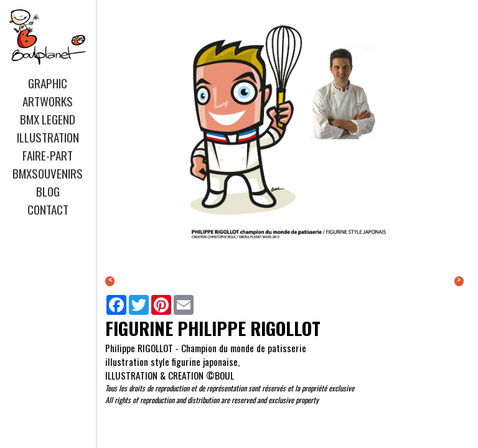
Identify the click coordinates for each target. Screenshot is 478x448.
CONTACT (48, 209)
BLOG (48, 191)
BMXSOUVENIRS (48, 173)
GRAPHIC (48, 83)
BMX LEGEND (48, 119)
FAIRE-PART (48, 155)
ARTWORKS (48, 101)
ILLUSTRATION (48, 137)
